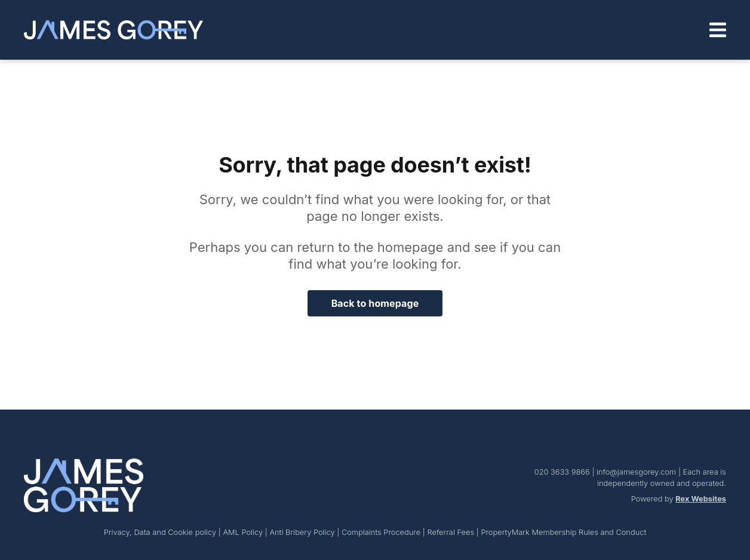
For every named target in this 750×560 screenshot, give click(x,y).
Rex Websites (701, 499)
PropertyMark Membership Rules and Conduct (563, 532)
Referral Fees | (454, 532)
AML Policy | (246, 532)
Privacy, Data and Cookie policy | (164, 532)
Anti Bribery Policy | (305, 532)
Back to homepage (375, 303)
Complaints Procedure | (385, 532)
